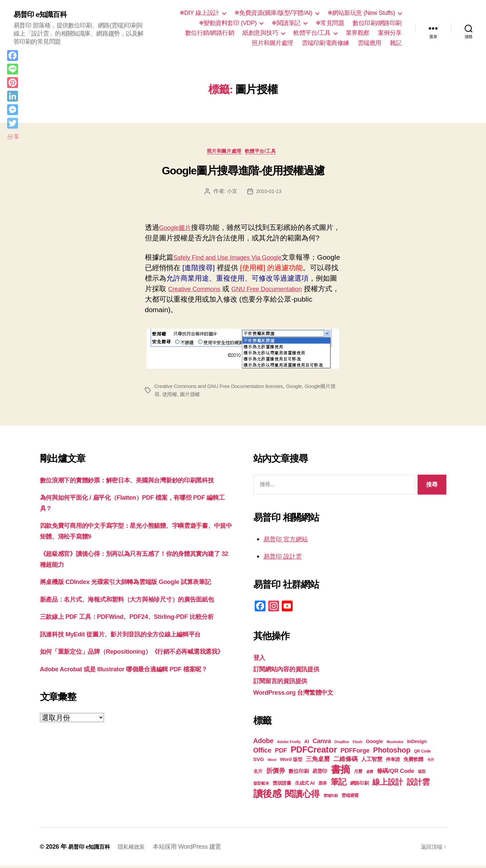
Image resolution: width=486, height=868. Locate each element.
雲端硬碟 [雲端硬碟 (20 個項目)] (350, 797)
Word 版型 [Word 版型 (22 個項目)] (291, 761)
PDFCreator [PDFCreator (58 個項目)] (314, 752)
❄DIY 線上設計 (199, 13)
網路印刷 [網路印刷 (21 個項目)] (360, 785)
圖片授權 (203, 396)
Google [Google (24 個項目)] (374, 743)
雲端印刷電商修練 (325, 43)
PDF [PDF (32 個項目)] (281, 752)
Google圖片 (178, 229)
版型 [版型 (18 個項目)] (422, 774)
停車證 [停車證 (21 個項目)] (393, 762)
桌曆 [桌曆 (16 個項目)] (370, 774)
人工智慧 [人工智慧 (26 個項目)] (372, 761)
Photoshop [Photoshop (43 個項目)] (392, 752)
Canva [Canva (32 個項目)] (322, 743)
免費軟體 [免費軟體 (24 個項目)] (413, 761)
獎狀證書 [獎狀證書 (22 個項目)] (282, 785)
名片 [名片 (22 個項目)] (258, 773)
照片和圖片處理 (272, 43)
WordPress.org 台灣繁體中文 (300, 694)
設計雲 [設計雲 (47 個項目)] (418, 784)
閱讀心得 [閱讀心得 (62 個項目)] (302, 796)
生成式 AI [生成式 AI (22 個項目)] (305, 785)
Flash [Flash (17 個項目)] (357, 744)
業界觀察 (358, 33)
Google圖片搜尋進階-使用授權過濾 (243, 173)
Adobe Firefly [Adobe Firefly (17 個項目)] (289, 744)
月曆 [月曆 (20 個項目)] (358, 773)
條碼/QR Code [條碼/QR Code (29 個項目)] (396, 773)
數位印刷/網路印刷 (377, 23)
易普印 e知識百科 (44, 14)
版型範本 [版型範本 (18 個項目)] (261, 785)
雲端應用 (369, 43)
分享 (13, 137)
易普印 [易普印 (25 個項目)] (320, 773)
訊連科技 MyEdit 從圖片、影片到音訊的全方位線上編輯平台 (134, 679)
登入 (260, 659)
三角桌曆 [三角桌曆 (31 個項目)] (318, 761)
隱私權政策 (138, 849)
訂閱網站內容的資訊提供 (292, 671)
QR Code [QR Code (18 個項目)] (422, 753)
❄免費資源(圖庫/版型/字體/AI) (273, 13)
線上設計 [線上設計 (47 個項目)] (388, 784)
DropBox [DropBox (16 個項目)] (342, 744)
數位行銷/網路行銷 (210, 33)
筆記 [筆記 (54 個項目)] (339, 784)
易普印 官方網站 (289, 541)
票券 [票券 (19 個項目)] (323, 785)
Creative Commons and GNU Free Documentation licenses (223, 388)
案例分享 (390, 33)
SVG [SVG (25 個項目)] (259, 761)
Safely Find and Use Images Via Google (237, 259)
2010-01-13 (269, 193)
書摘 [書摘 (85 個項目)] (341, 771)
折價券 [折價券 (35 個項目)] (276, 773)
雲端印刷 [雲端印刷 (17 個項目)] (331, 798)
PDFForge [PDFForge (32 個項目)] (355, 752)
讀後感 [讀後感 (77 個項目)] (267, 796)
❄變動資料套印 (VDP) (228, 23)
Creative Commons (220, 291)
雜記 (396, 43)
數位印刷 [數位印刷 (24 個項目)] (299, 773)
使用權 (181, 396)
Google (303, 388)
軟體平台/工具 (312, 33)
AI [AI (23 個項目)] (307, 743)
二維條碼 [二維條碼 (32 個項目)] (345, 761)
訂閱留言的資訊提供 (285, 683)
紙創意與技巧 (260, 33)
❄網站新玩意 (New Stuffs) (361, 13)
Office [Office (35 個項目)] (262, 752)
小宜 (231, 193)
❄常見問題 (330, 23)
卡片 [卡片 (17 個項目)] (431, 762)
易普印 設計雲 (286, 558)
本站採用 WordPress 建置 (196, 849)
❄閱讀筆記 (286, 23)
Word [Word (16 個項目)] (272, 762)
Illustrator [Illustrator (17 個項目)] (395, 744)
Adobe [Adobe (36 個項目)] (263, 743)
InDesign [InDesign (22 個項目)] (417, 743)
